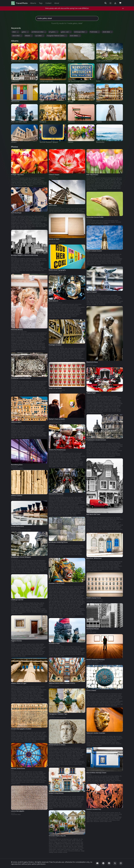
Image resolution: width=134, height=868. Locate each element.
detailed (29, 36)
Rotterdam (89, 219)
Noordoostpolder (16, 177)
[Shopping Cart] (120, 3)
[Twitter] (115, 863)
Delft (12, 215)
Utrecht (13, 602)
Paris (13, 770)
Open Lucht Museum (55, 207)
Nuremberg (14, 467)
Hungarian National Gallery (57, 36)
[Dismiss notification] (123, 8)
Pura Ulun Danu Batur (55, 585)
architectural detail (39, 32)
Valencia (89, 735)
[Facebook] (109, 863)
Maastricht (90, 364)
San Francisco (53, 838)
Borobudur (52, 544)
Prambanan (15, 380)
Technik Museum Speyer (94, 294)
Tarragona (52, 716)
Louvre (13, 731)
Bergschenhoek (16, 528)
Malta (88, 560)
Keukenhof (52, 177)
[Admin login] (115, 3)
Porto (88, 692)
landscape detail (80, 32)
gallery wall (66, 32)
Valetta (13, 424)
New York (14, 257)
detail (15, 32)
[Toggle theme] (110, 3)
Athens (13, 497)
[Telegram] (103, 863)
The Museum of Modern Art (57, 241)
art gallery (53, 32)
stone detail (17, 36)
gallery (25, 32)
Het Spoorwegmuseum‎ (55, 303)
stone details (75, 36)
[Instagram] (121, 863)
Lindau (51, 795)
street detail (107, 32)
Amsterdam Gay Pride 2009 (19, 332)
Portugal (89, 775)
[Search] (106, 3)
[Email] (97, 863)
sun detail (40, 36)
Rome (50, 685)
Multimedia (95, 32)
